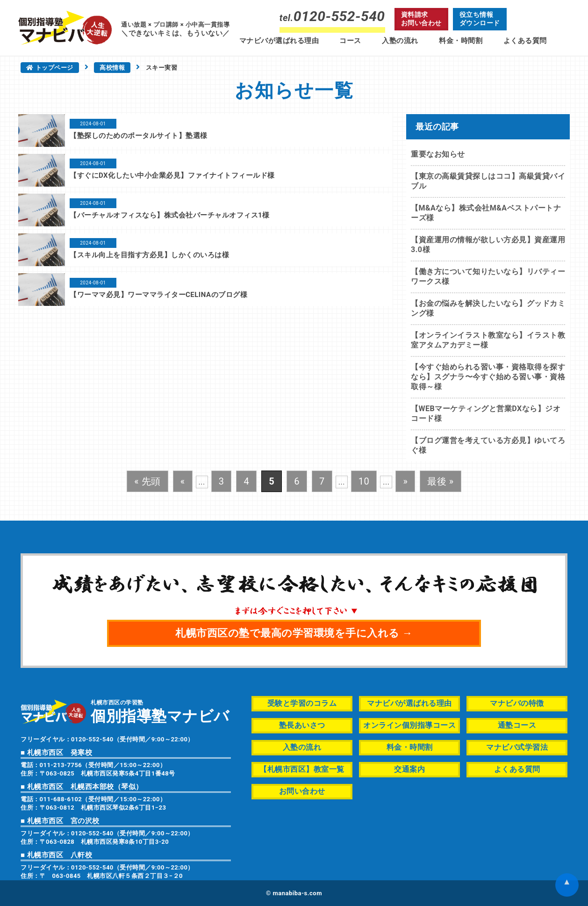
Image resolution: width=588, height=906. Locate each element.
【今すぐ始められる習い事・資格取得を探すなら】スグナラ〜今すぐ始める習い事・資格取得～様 (488, 377)
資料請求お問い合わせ (421, 19)
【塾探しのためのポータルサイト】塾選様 (139, 136)
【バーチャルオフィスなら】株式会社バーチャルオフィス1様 (170, 215)
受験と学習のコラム (302, 703)
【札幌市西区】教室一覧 (302, 769)
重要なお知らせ (438, 154)
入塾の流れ (400, 41)
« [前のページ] (183, 481)
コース (350, 41)
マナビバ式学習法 (517, 747)
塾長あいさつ (302, 725)
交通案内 (409, 769)
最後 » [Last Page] (440, 481)
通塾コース (517, 725)
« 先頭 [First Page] (147, 481)
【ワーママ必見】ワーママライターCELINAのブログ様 (158, 295)
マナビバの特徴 (517, 703)
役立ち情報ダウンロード (480, 19)
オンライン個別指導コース (409, 725)
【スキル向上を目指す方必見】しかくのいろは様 (149, 255)
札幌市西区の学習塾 (160, 711)
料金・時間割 (461, 41)
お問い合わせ (302, 791)
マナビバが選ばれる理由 (279, 41)
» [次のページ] (405, 481)
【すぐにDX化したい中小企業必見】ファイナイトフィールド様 (172, 175)
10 (364, 481)
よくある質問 (525, 41)
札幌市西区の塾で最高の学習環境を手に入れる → (294, 633)
